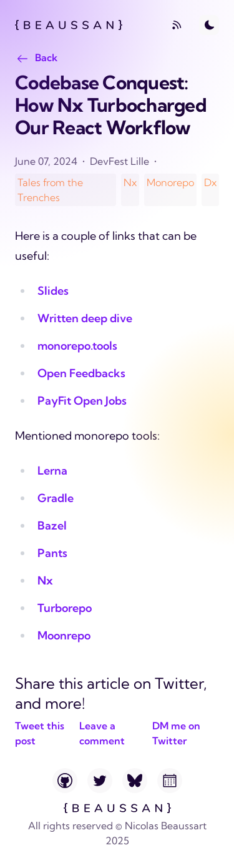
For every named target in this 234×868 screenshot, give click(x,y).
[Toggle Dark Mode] (209, 25)
